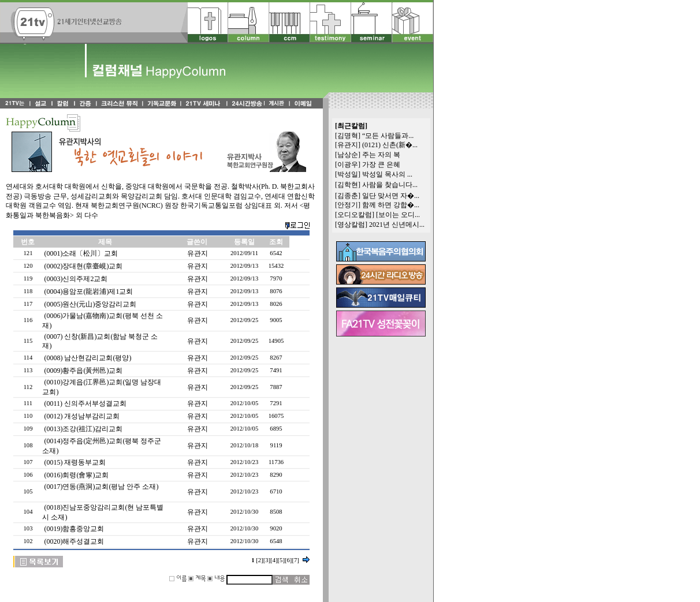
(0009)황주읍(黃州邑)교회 (83, 371)
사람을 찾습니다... (390, 185)
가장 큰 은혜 (381, 164)
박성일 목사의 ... (387, 174)
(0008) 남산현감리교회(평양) (87, 358)
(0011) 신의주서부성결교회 (85, 403)
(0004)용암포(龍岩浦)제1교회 (88, 291)
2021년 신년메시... (397, 225)
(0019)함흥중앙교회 (74, 529)
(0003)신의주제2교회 (76, 279)
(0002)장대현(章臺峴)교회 (83, 266)
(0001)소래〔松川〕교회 (81, 253)
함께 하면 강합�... (391, 205)
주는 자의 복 (381, 155)
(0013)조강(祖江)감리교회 (83, 429)
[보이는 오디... (398, 215)
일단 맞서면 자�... (391, 196)
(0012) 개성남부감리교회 (82, 416)
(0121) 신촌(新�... (390, 145)
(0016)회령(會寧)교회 (76, 475)
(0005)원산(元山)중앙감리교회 (90, 304)
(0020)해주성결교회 (74, 541)
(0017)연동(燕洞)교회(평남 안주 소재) (101, 487)
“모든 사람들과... (388, 136)
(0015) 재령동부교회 (75, 462)
